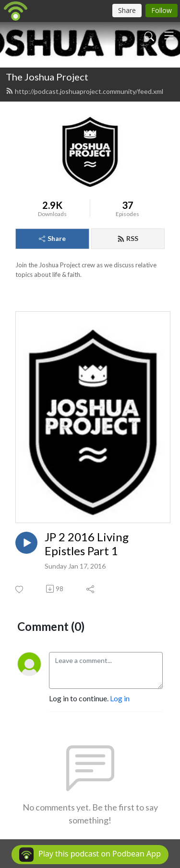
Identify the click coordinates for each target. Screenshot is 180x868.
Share (52, 238)
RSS (128, 238)
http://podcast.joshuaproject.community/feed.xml (84, 91)
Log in (120, 698)
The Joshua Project (47, 77)
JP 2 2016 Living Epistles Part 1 (87, 544)
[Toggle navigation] (169, 35)
